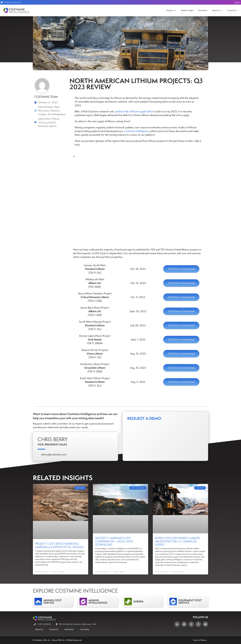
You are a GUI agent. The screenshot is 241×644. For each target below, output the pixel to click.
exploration (44, 119)
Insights (42, 114)
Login (237, 2)
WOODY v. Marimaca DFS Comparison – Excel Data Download (114, 541)
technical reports (47, 126)
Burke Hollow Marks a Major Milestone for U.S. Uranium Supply (177, 541)
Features (55, 111)
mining (42, 122)
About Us (216, 10)
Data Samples (46, 107)
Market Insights (187, 10)
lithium (56, 119)
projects (51, 122)
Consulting (84, 629)
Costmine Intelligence (136, 131)
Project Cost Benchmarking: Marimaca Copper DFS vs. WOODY (59, 545)
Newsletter (203, 10)
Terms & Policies (200, 640)
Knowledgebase (57, 114)
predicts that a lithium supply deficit (134, 111)
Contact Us (232, 10)
